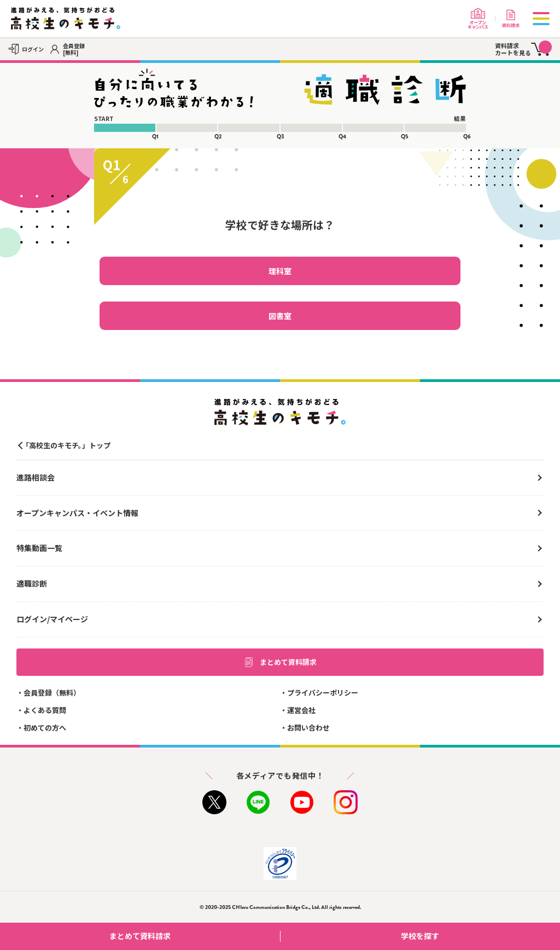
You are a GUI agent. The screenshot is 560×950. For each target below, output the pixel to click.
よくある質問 (45, 710)
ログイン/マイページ (52, 619)
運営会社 (301, 710)
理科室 (280, 271)
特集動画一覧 (39, 548)
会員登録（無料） (52, 693)
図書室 (280, 316)
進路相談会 (36, 477)
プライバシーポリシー (323, 693)
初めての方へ (45, 728)
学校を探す (476, 936)
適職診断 (32, 583)
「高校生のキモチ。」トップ (66, 445)
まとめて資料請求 (280, 662)
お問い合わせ (308, 728)
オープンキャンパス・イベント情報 (77, 513)
